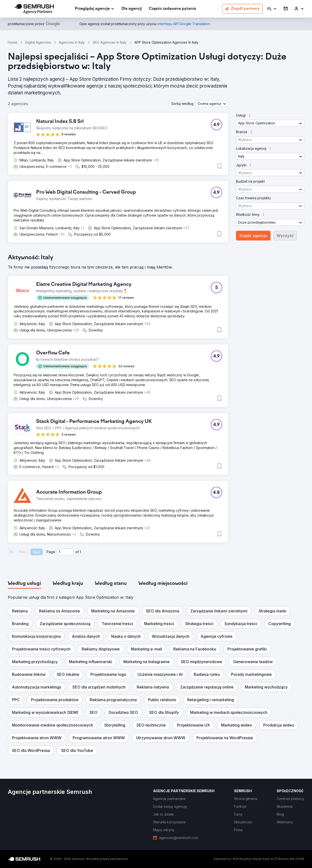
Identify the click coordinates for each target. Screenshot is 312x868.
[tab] (24, 584)
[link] (132, 9)
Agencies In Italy (72, 42)
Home (13, 42)
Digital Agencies (38, 42)
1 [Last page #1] (80, 552)
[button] (272, 9)
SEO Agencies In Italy (110, 42)
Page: (51, 552)
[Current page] (65, 552)
